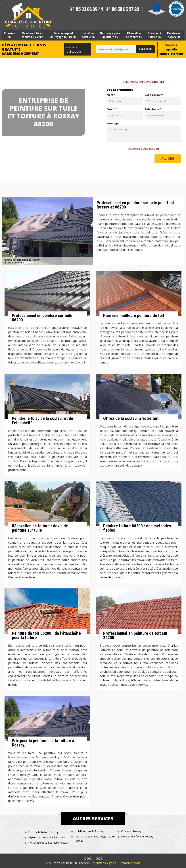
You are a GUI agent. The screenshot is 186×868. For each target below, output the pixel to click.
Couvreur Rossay (131, 831)
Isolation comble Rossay (89, 831)
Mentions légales (104, 863)
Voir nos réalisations (74, 49)
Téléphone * (153, 109)
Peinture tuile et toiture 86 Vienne (33, 35)
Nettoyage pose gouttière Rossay (48, 843)
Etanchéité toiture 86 (154, 35)
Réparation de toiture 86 (134, 35)
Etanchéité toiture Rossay (43, 832)
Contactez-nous (129, 863)
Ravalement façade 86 (174, 35)
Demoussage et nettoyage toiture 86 (63, 35)
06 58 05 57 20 (122, 9)
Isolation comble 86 (88, 35)
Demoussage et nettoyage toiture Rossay (95, 839)
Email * (112, 109)
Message (113, 123)
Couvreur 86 (10, 35)
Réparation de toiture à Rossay (46, 837)
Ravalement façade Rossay (137, 836)
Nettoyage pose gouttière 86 (110, 35)
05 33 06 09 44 (86, 9)
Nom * (111, 95)
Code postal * (154, 95)
